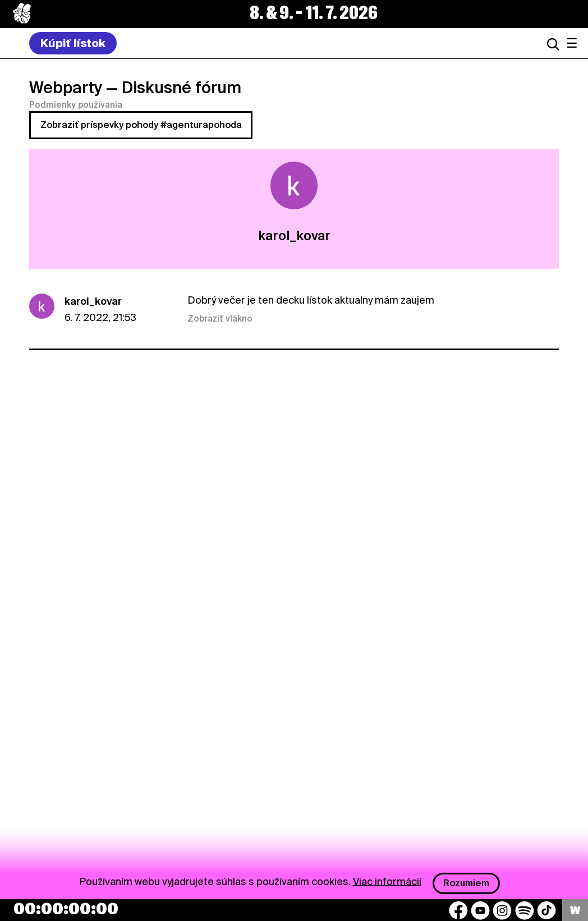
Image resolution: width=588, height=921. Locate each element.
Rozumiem (466, 883)
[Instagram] (502, 910)
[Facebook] (458, 910)
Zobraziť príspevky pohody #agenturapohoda (141, 125)
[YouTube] (480, 910)
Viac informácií (387, 881)
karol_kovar (93, 301)
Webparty (66, 88)
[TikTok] (546, 910)
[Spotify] (525, 910)
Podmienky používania (76, 105)
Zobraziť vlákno (220, 319)
